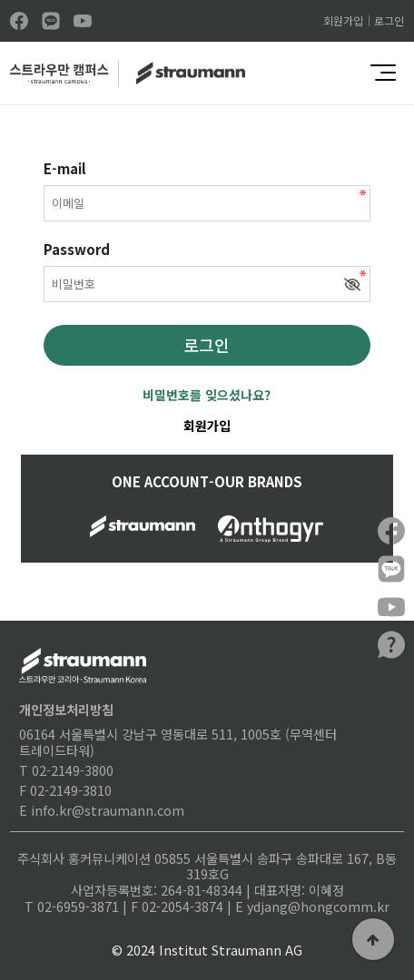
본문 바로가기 (0, 0)
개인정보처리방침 (66, 709)
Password (77, 250)
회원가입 (343, 21)
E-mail (65, 169)
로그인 (389, 21)
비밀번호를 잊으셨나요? (207, 395)
